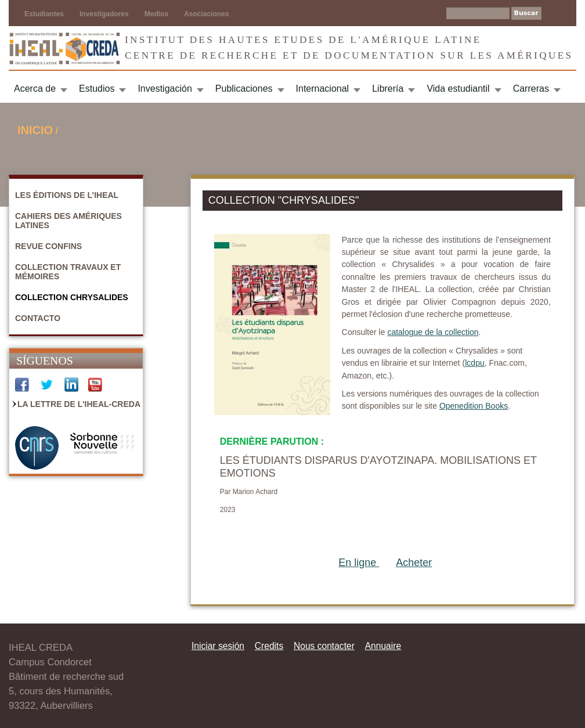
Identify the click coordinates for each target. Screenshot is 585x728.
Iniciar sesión (218, 646)
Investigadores (104, 14)
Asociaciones (206, 14)
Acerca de (35, 89)
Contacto (38, 318)
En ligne (359, 563)
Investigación (165, 89)
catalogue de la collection (433, 332)
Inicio (35, 130)
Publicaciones (244, 89)
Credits (269, 646)
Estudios (97, 89)
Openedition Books (474, 406)
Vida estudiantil (458, 89)
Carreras (531, 89)
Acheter (414, 563)
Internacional (323, 89)
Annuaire (383, 646)
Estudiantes (44, 14)
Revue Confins (48, 246)
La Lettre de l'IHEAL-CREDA (79, 404)
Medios (156, 14)
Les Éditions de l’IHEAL (67, 195)
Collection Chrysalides (72, 297)
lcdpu (474, 363)
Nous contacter (324, 646)
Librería (388, 89)
